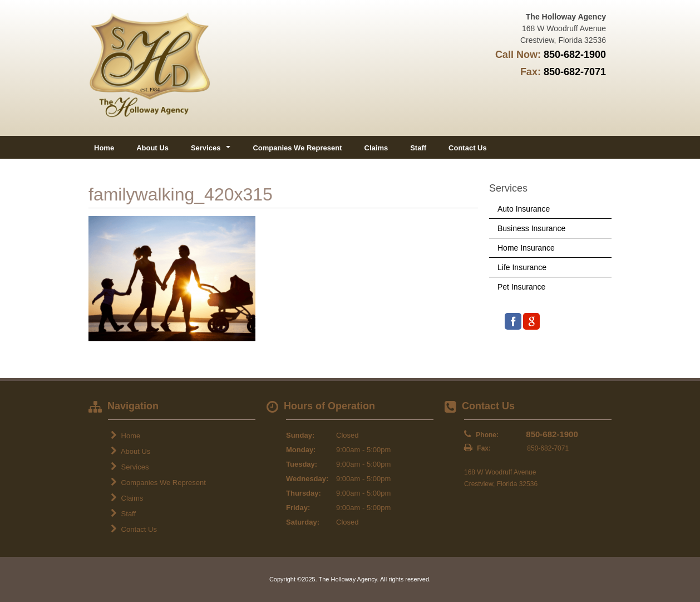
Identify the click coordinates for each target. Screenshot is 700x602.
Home (104, 148)
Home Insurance (526, 248)
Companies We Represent (297, 148)
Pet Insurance (521, 287)
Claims (376, 148)
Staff (418, 148)
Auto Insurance (524, 209)
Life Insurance (522, 267)
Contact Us (468, 148)
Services (130, 467)
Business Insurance (531, 228)
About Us (152, 148)
